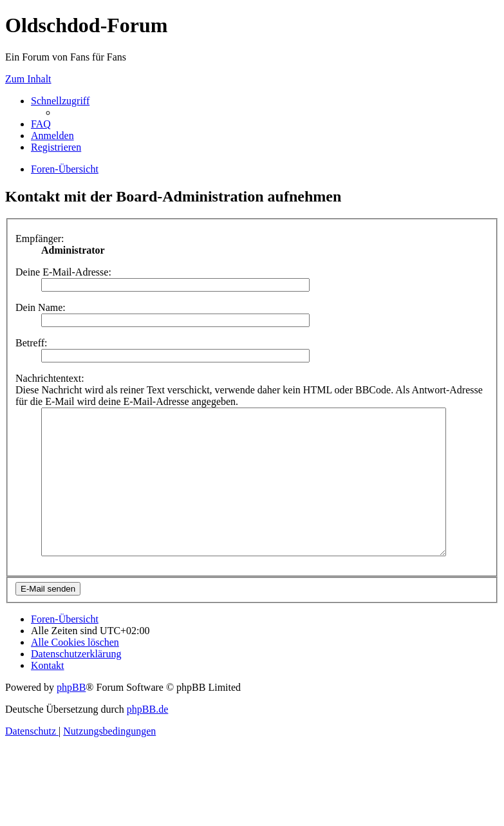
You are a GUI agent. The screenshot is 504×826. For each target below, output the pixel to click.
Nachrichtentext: (50, 378)
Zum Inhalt (28, 79)
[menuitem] (41, 124)
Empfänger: (40, 239)
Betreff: (31, 343)
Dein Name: (41, 307)
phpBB (71, 716)
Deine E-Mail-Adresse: (63, 272)
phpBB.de (147, 738)
